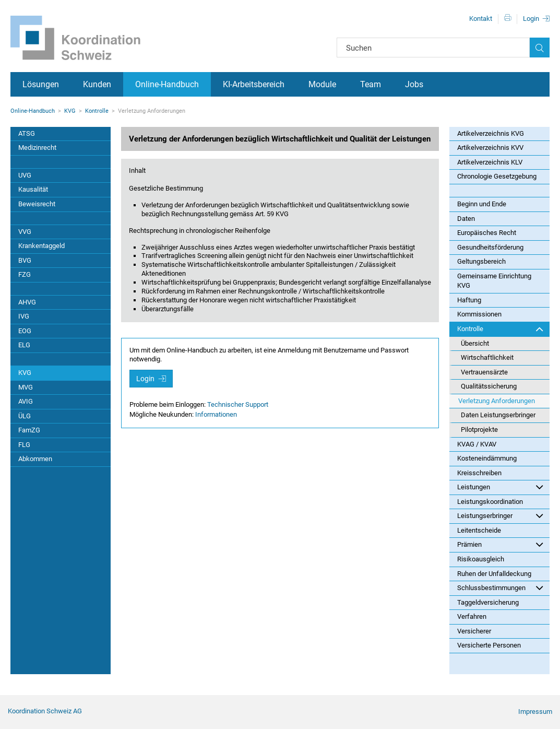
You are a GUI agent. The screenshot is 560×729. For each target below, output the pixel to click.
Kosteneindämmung (487, 458)
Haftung (469, 300)
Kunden (97, 84)
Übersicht (475, 343)
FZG (25, 274)
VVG (25, 232)
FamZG (29, 430)
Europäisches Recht (487, 233)
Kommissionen (479, 314)
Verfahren (472, 616)
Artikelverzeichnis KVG (491, 133)
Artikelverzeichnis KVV (490, 148)
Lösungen (41, 84)
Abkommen (35, 459)
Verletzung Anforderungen (497, 401)
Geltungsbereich (481, 261)
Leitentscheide (479, 530)
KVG (70, 111)
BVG (25, 260)
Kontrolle (97, 111)
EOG (25, 331)
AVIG (26, 401)
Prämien (500, 544)
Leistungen (500, 487)
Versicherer (474, 631)
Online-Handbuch (167, 84)
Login (531, 19)
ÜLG (25, 416)
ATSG (27, 133)
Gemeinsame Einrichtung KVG (494, 281)
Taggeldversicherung (488, 602)
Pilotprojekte (479, 430)
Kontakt (481, 19)
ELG (24, 345)
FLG (24, 445)
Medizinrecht (37, 148)
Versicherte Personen (489, 645)
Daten (466, 219)
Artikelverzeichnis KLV (490, 162)
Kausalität (33, 189)
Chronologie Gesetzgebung (497, 176)
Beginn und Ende (482, 204)
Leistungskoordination (490, 502)
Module (322, 84)
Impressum (535, 712)
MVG (26, 387)
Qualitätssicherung (489, 386)
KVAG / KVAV (477, 444)
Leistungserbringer (500, 515)
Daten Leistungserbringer (498, 415)
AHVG (27, 302)
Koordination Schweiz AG (45, 711)
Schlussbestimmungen (500, 587)
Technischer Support (238, 404)
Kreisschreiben (479, 473)
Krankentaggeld (41, 246)
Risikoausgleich (481, 559)
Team (371, 84)
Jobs (414, 84)
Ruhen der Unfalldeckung (494, 574)
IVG (24, 316)
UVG (25, 175)
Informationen (216, 414)
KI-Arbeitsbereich (254, 84)
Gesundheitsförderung (490, 247)
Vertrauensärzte (484, 372)
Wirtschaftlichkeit (487, 357)
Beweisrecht (37, 204)
